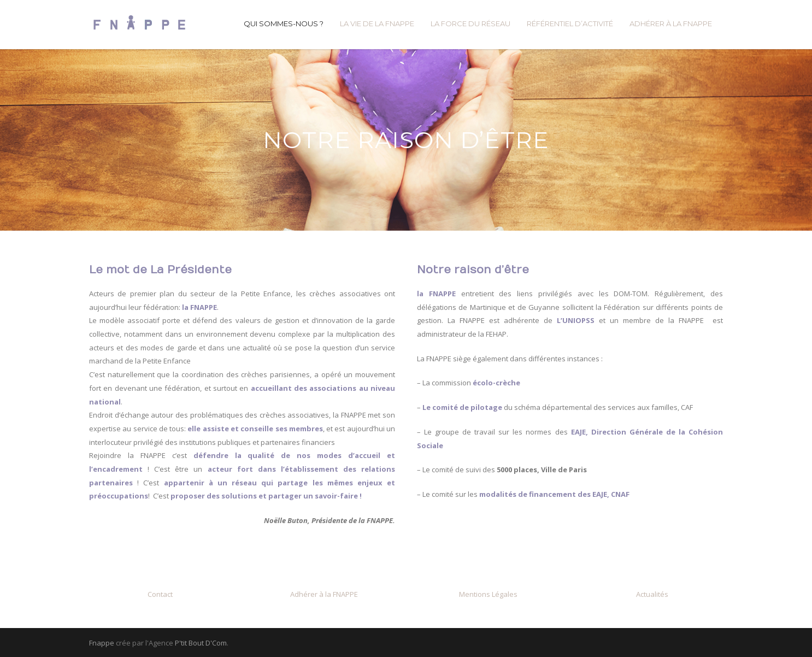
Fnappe (102, 643)
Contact (160, 594)
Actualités (652, 594)
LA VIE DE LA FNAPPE (377, 24)
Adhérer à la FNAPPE (324, 594)
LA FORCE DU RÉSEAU (470, 24)
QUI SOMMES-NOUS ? (284, 24)
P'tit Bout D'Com (201, 643)
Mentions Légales (488, 594)
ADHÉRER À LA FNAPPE (671, 24)
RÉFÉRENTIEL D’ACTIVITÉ (570, 24)
